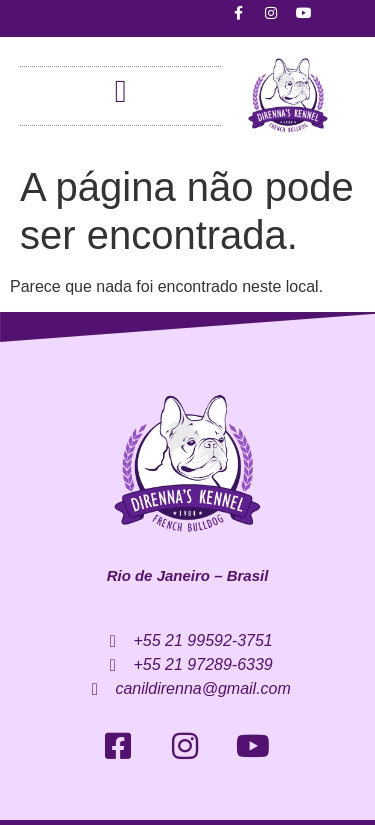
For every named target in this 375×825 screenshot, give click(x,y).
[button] (121, 91)
